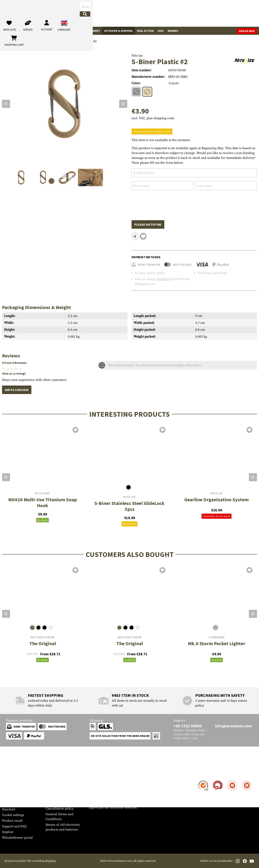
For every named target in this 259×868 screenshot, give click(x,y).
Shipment (9, 787)
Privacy (51, 803)
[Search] (140, 13)
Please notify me (148, 224)
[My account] (194, 13)
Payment (8, 792)
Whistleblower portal (17, 838)
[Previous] (6, 104)
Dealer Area (247, 31)
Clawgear (217, 637)
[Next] (123, 104)
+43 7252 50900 (188, 726)
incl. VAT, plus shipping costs (153, 118)
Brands (173, 31)
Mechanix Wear (42, 637)
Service (10, 773)
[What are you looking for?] (107, 13)
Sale (161, 31)
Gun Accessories (27, 31)
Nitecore (42, 493)
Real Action (145, 31)
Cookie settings (13, 815)
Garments (50, 31)
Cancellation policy (60, 809)
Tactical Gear (71, 31)
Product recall (12, 821)
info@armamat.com (233, 726)
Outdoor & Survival (118, 31)
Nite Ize (137, 56)
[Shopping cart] (232, 13)
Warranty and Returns (18, 798)
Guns (8, 31)
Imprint (8, 832)
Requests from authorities (64, 797)
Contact (8, 781)
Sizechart (9, 809)
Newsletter (10, 804)
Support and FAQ (14, 826)
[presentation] (162, 202)
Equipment (92, 31)
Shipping (163, 279)
